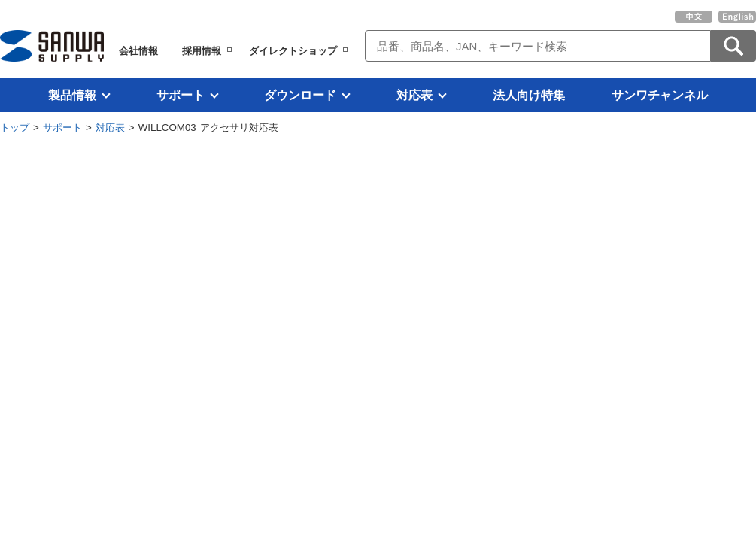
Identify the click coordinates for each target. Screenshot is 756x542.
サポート (181, 95)
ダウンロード (300, 95)
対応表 (414, 95)
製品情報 (72, 95)
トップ (15, 128)
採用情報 (202, 51)
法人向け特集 (529, 95)
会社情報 (138, 51)
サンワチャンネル (660, 95)
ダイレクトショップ (293, 51)
